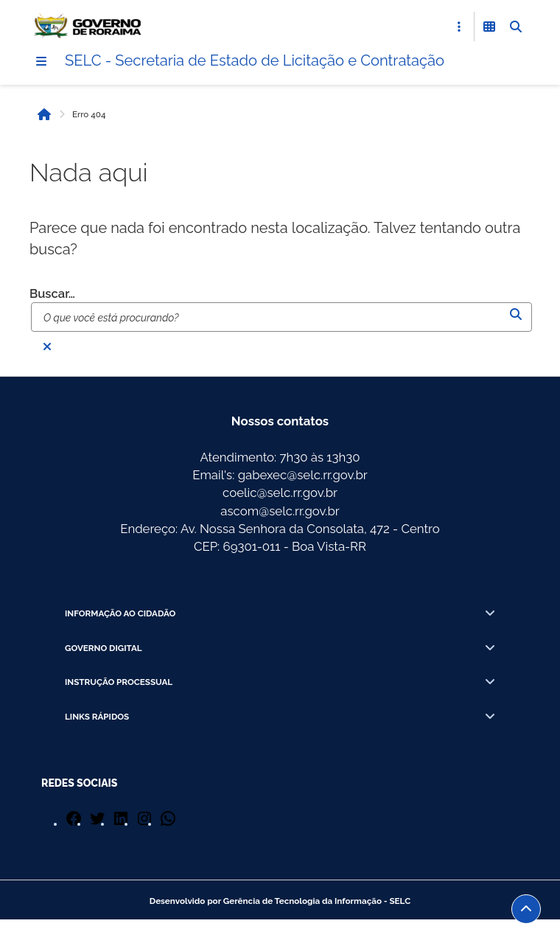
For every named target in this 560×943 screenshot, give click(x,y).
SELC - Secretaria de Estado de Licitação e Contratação (255, 60)
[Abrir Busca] (516, 27)
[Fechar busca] (47, 347)
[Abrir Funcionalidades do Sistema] (489, 27)
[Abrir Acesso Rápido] (459, 27)
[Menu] (41, 61)
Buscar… (52, 293)
